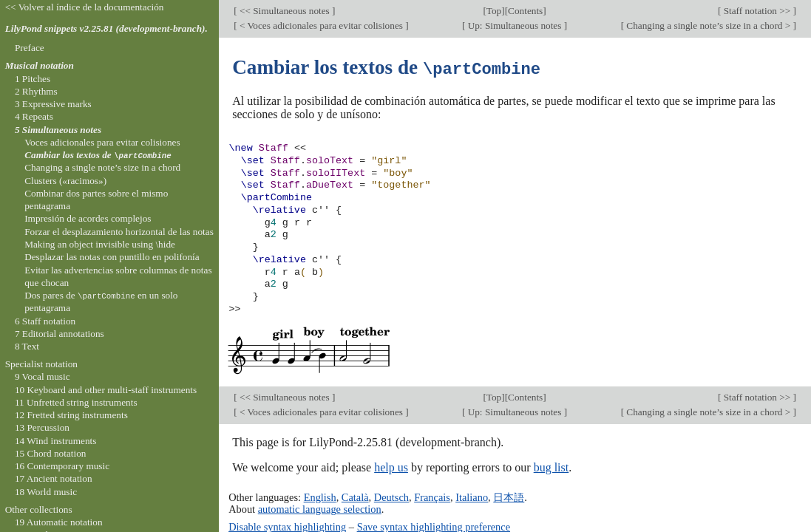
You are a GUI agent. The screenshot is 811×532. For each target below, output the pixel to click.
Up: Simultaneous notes (514, 25)
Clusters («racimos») (65, 181)
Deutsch (391, 497)
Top (494, 11)
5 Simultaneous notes (58, 130)
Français (432, 497)
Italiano (472, 497)
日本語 (509, 497)
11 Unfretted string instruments (76, 402)
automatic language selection (320, 508)
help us (391, 467)
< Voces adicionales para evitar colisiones (322, 25)
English (320, 497)
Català (355, 497)
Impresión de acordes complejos (88, 218)
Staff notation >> (757, 11)
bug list (552, 467)
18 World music (46, 492)
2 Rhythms (36, 91)
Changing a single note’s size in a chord (102, 167)
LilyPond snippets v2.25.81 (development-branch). (106, 28)
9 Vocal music (43, 376)
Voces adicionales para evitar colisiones (102, 142)
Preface (30, 48)
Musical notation (40, 65)
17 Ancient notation (54, 478)
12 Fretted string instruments (71, 415)
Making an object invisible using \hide (100, 244)
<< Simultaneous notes (285, 11)
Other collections (39, 509)
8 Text (27, 346)
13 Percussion (42, 427)
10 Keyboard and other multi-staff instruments (106, 390)
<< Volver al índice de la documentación (85, 7)
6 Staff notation (45, 321)
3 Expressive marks (53, 104)
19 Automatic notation (59, 522)
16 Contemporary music (62, 466)
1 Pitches (33, 79)
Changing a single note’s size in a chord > (709, 25)
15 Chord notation (51, 453)
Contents (525, 11)
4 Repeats (34, 116)
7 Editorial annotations (60, 334)
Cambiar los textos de (98, 155)
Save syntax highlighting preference (434, 526)
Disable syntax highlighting (287, 526)
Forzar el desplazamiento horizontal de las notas (119, 232)
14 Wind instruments (56, 441)
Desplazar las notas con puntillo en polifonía (112, 257)
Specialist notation (41, 364)
